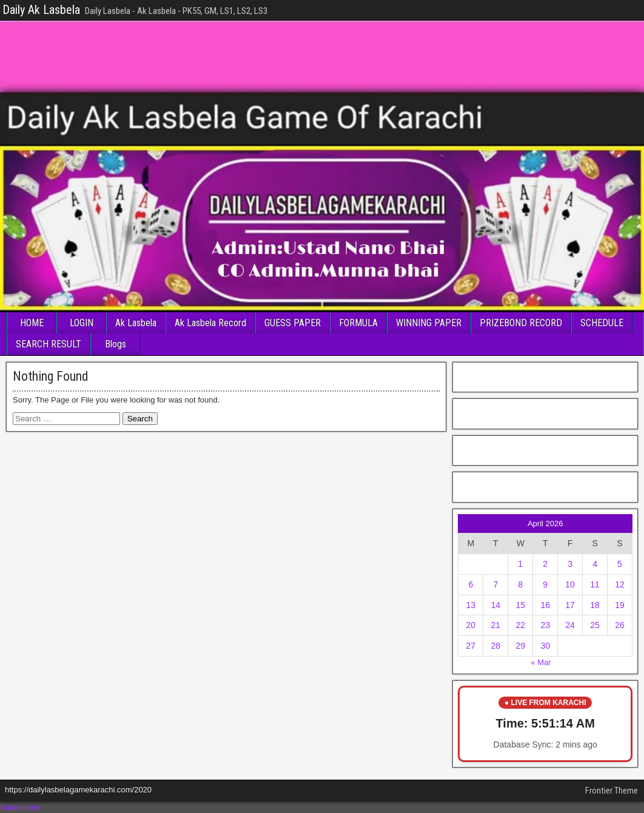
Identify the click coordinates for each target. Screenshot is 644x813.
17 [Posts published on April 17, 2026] (570, 605)
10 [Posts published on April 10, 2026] (570, 584)
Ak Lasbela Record (210, 323)
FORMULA (358, 323)
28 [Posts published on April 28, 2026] (496, 646)
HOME (32, 323)
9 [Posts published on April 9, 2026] (545, 584)
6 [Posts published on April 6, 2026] (471, 584)
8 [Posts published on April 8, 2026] (520, 584)
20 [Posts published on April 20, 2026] (471, 625)
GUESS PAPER (293, 323)
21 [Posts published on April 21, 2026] (496, 625)
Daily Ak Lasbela (41, 10)
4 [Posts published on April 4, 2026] (595, 564)
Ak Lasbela (136, 323)
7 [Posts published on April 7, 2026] (495, 584)
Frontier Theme (612, 791)
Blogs (116, 344)
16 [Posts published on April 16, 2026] (545, 605)
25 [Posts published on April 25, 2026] (595, 625)
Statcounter (20, 807)
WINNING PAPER (429, 323)
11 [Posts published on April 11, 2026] (595, 584)
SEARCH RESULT (49, 344)
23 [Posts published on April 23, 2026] (545, 625)
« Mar (541, 662)
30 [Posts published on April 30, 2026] (545, 646)
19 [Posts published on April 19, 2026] (620, 605)
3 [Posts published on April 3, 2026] (570, 564)
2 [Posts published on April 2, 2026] (545, 564)
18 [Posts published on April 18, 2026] (595, 605)
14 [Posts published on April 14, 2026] (496, 605)
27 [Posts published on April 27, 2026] (471, 646)
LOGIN (82, 323)
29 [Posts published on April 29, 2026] (520, 646)
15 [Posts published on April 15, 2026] (520, 605)
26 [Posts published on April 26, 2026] (620, 625)
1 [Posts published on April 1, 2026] (520, 564)
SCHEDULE (602, 323)
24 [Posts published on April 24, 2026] (570, 625)
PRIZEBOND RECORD (521, 323)
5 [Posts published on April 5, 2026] (620, 564)
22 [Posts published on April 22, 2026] (520, 625)
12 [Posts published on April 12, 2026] (620, 584)
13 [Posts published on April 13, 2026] (471, 605)
